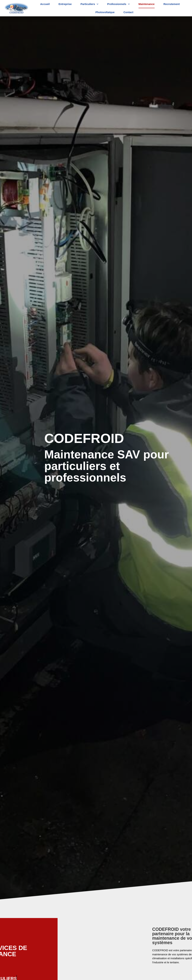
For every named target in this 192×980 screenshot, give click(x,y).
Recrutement (172, 4)
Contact (128, 12)
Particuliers (90, 4)
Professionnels (118, 4)
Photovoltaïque (105, 12)
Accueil (45, 4)
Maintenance (147, 4)
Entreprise (65, 4)
